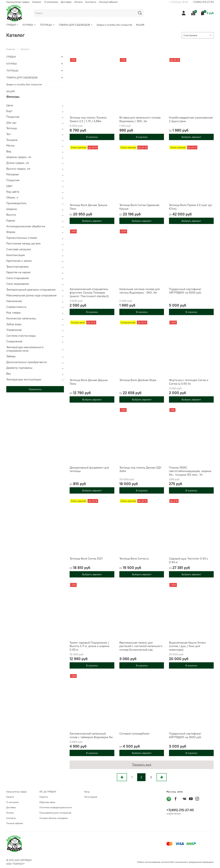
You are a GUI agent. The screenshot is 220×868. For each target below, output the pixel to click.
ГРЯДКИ (13, 25)
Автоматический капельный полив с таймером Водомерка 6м (91, 735)
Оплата (78, 2)
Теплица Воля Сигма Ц (134, 558)
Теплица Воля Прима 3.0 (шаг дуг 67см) (191, 207)
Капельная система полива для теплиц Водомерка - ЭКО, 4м (140, 291)
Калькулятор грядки (18, 2)
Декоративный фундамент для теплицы (89, 469)
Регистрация (91, 797)
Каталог (37, 2)
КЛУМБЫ (29, 25)
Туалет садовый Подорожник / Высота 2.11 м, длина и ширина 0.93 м (89, 646)
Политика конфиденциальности (56, 807)
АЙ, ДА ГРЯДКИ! (48, 792)
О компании (51, 2)
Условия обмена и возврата (53, 818)
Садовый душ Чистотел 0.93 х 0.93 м (189, 560)
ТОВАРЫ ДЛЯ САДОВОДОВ (76, 25)
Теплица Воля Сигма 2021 (86, 558)
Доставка (66, 2)
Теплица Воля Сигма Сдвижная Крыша (139, 207)
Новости (44, 797)
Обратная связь (47, 802)
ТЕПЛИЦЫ (47, 25)
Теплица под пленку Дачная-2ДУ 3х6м (140, 469)
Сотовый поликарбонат (134, 734)
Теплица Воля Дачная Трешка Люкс (88, 207)
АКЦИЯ (140, 25)
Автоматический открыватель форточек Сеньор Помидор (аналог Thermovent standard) (89, 293)
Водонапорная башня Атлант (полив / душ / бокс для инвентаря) (187, 646)
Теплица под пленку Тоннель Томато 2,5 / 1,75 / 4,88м (88, 119)
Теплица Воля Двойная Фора (138, 380)
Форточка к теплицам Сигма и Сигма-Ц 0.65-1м (189, 382)
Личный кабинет (108, 2)
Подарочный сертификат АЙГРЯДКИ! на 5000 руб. (185, 291)
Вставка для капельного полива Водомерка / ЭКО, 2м (140, 119)
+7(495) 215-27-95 (203, 2)
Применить (35, 389)
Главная (11, 49)
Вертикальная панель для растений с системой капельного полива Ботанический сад (141, 646)
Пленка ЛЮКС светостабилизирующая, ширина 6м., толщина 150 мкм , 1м (190, 471)
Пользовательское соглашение (55, 813)
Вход (87, 792)
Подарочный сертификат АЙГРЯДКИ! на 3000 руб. (185, 735)
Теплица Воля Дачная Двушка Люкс (89, 382)
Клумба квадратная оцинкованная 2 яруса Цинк (191, 119)
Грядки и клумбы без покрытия (114, 25)
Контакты (91, 2)
